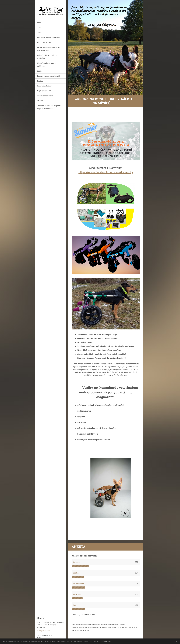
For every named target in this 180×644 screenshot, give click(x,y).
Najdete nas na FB (44, 91)
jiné (75, 605)
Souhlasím (177, 641)
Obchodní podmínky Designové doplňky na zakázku (49, 107)
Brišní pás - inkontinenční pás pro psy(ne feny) (48, 49)
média (76, 573)
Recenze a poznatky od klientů (49, 76)
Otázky (40, 71)
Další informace (106, 641)
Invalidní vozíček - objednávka (49, 37)
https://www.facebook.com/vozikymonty (106, 172)
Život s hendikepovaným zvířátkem (46, 65)
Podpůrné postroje (44, 42)
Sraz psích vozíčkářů (45, 96)
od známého (78, 584)
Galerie (40, 32)
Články (40, 101)
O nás (39, 28)
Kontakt (40, 81)
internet (77, 562)
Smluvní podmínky (44, 86)
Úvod (39, 23)
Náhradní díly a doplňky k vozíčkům (47, 57)
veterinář (77, 594)
